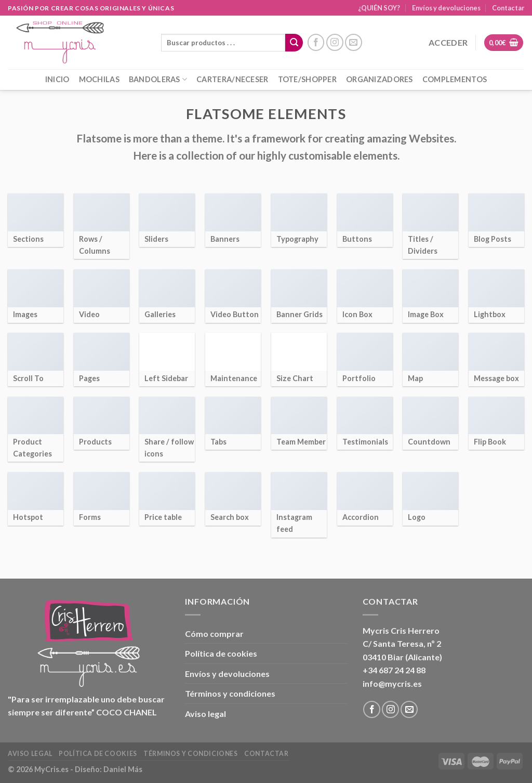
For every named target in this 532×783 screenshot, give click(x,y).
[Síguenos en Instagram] (335, 42)
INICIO (57, 79)
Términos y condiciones (230, 693)
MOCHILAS (99, 79)
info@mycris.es (392, 683)
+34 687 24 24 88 (394, 670)
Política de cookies (221, 653)
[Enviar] (294, 43)
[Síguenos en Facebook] (316, 42)
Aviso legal (205, 714)
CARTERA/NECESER (232, 79)
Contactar (508, 8)
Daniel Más (123, 769)
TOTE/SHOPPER (307, 79)
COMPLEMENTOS (455, 79)
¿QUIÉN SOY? (379, 8)
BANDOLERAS (158, 79)
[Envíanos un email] (354, 42)
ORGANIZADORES (380, 79)
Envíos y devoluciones (446, 8)
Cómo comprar (214, 634)
